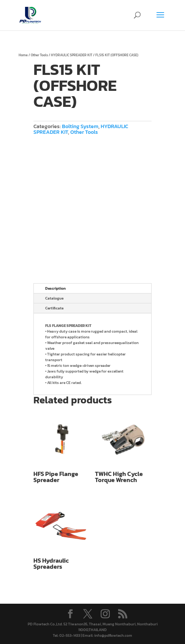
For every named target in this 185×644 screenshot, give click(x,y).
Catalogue (54, 298)
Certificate (54, 308)
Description (55, 288)
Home (23, 55)
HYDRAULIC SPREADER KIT (72, 55)
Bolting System (80, 126)
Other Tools (39, 55)
